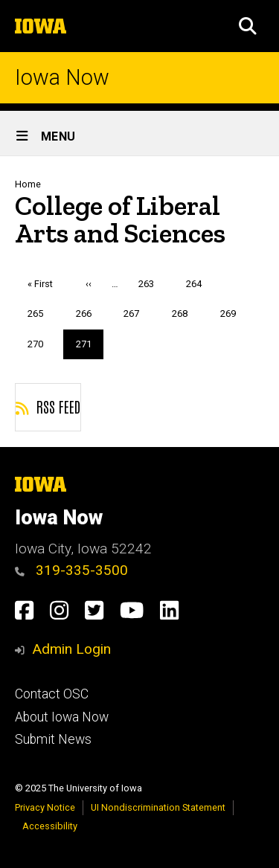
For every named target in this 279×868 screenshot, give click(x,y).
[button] (248, 26)
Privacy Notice (45, 807)
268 (183, 313)
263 (149, 283)
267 (134, 313)
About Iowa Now (62, 717)
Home (28, 184)
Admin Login (71, 649)
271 (90, 348)
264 (197, 283)
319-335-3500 (71, 570)
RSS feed (48, 406)
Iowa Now (62, 78)
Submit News (53, 739)
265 (38, 313)
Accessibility (50, 826)
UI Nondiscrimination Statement (158, 807)
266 (87, 313)
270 (38, 343)
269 (231, 313)
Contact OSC (52, 694)
